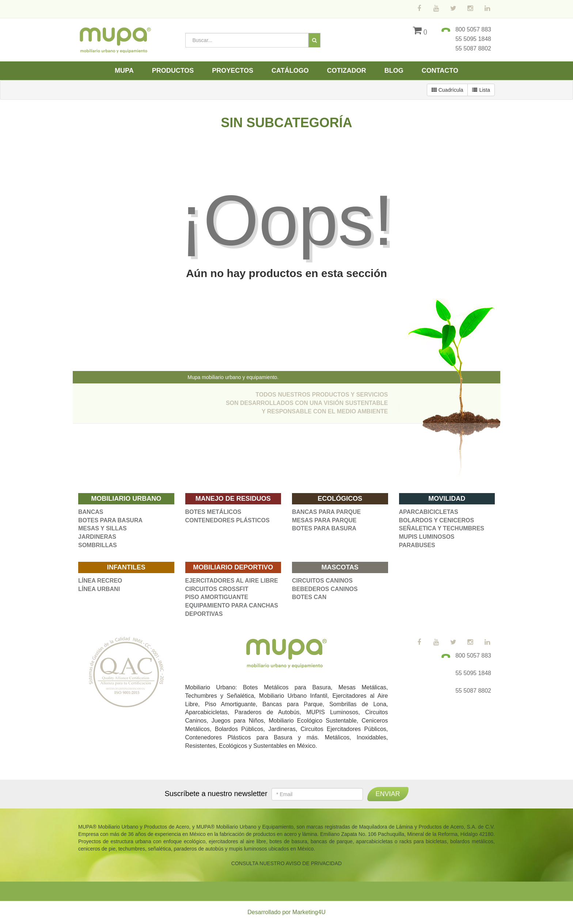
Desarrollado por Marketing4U (286, 912)
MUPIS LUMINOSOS (427, 537)
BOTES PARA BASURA (110, 520)
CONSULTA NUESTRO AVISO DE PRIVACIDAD (286, 863)
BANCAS (91, 512)
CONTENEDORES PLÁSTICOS (227, 520)
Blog (394, 71)
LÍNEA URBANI (99, 589)
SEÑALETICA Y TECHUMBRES (442, 528)
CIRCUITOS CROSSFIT (217, 589)
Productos (173, 71)
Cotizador (347, 71)
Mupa (124, 71)
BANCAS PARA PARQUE (326, 512)
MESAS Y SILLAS (103, 528)
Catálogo (290, 71)
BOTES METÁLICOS (213, 512)
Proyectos (233, 71)
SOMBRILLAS (98, 545)
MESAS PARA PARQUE (324, 520)
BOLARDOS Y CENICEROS (437, 520)
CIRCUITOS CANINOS (322, 581)
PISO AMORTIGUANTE (217, 597)
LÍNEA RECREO (100, 581)
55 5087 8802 (473, 48)
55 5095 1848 (473, 39)
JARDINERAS (97, 537)
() (420, 32)
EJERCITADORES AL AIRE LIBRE (232, 581)
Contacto (440, 71)
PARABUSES (417, 545)
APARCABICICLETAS (429, 512)
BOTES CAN (309, 597)
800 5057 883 (473, 29)
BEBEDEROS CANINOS (325, 589)
